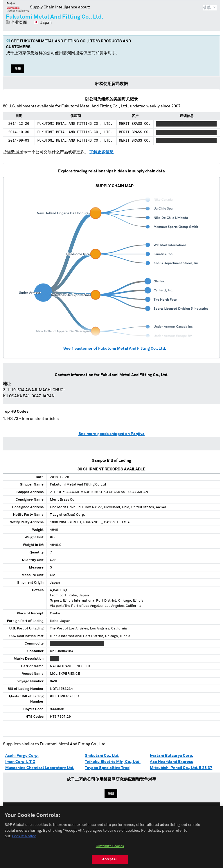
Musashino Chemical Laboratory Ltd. (40, 768)
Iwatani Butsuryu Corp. (171, 756)
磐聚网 (18, 7)
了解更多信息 (101, 152)
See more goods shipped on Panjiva (111, 434)
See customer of (115, 349)
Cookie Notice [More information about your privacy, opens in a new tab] (24, 839)
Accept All (110, 861)
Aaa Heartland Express (171, 762)
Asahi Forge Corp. (22, 756)
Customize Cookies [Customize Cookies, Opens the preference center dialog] (110, 848)
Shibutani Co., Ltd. (102, 756)
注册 (18, 69)
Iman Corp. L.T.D (20, 762)
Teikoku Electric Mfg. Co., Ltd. (113, 762)
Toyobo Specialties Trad (107, 768)
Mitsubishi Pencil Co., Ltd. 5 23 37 (181, 768)
